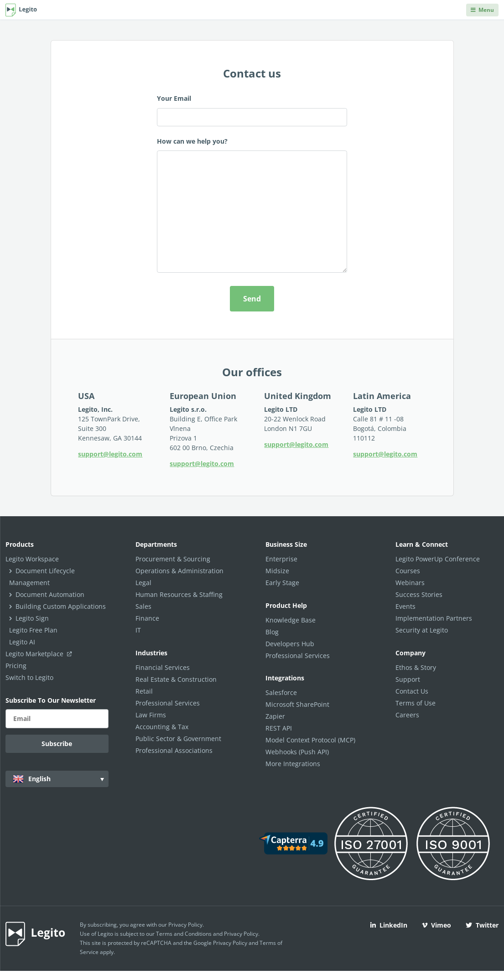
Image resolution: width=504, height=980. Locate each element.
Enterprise (281, 559)
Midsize (277, 571)
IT (138, 630)
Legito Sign (32, 618)
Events (405, 606)
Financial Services (163, 667)
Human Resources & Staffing (179, 594)
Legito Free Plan (33, 630)
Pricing (16, 666)
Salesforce (281, 692)
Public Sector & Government (178, 739)
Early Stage (282, 583)
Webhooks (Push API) (297, 752)
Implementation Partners (434, 618)
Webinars (410, 583)
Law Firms (151, 715)
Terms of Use (416, 703)
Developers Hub (290, 644)
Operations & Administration (179, 571)
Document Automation (50, 594)
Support (408, 679)
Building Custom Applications (61, 606)
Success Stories (419, 594)
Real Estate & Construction (176, 679)
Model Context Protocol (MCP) (310, 740)
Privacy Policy (185, 925)
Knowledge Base (291, 620)
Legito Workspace (32, 559)
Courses (408, 571)
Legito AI (22, 642)
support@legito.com (110, 454)
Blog (272, 632)
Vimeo (436, 925)
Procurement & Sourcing (173, 559)
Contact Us (412, 691)
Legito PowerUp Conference (438, 559)
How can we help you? (252, 207)
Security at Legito (422, 630)
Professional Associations (174, 750)
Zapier (275, 716)
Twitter (482, 925)
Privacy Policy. (242, 934)
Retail (144, 691)
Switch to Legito (29, 677)
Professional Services (168, 703)
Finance (147, 618)
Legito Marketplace (40, 654)
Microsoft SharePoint (297, 704)
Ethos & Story (416, 667)
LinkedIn (389, 925)
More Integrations (293, 764)
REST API (279, 728)
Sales (143, 606)
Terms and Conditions (184, 934)
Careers (407, 715)
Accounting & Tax (162, 727)
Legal (143, 583)
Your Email (252, 110)
